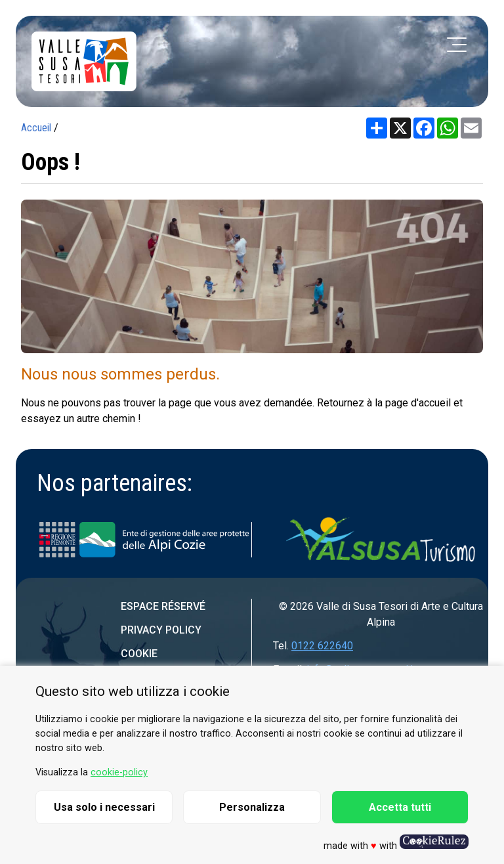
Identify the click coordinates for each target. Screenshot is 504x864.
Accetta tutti (400, 807)
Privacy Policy (161, 630)
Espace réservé (163, 606)
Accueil (36, 128)
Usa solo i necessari (104, 807)
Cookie (139, 654)
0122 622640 (322, 646)
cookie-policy (119, 772)
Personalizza (252, 807)
